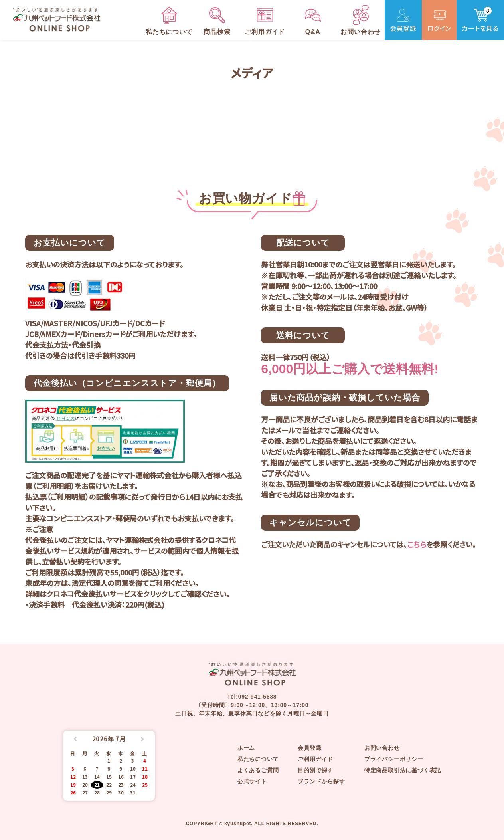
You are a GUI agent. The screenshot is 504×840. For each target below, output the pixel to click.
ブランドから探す (321, 781)
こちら (417, 544)
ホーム (246, 748)
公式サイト (252, 781)
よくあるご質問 (258, 770)
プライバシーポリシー (394, 759)
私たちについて (258, 759)
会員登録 (309, 748)
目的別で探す (315, 770)
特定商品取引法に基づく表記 (403, 770)
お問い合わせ (382, 748)
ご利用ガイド (315, 759)
